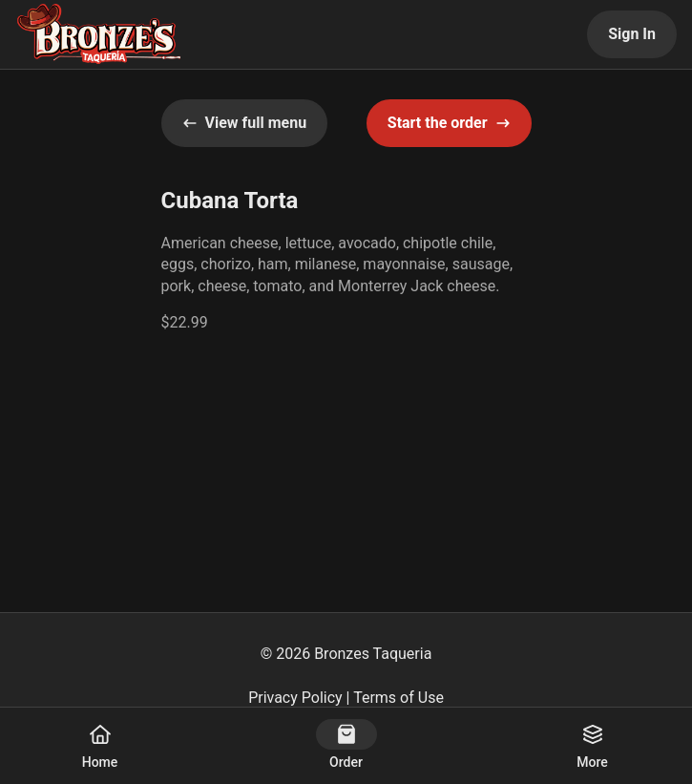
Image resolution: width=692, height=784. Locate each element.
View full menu (245, 123)
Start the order (449, 123)
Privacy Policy (295, 698)
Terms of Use (398, 698)
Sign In (632, 34)
